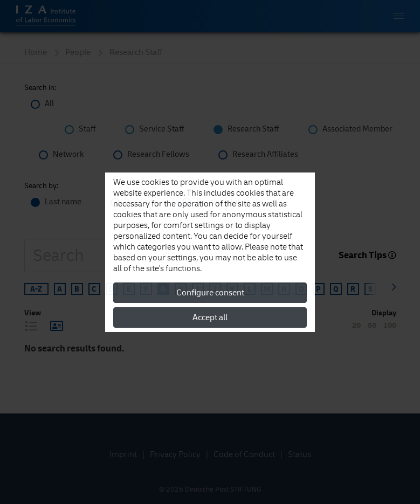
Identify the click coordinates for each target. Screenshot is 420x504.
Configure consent (210, 293)
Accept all (210, 317)
